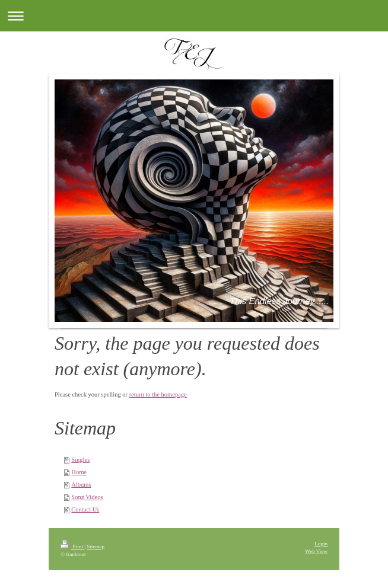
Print (72, 547)
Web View (316, 551)
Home (79, 472)
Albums (81, 485)
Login (321, 544)
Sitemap (96, 547)
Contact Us (85, 509)
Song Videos (87, 497)
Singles (80, 460)
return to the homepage (158, 394)
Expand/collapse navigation (194, 16)
